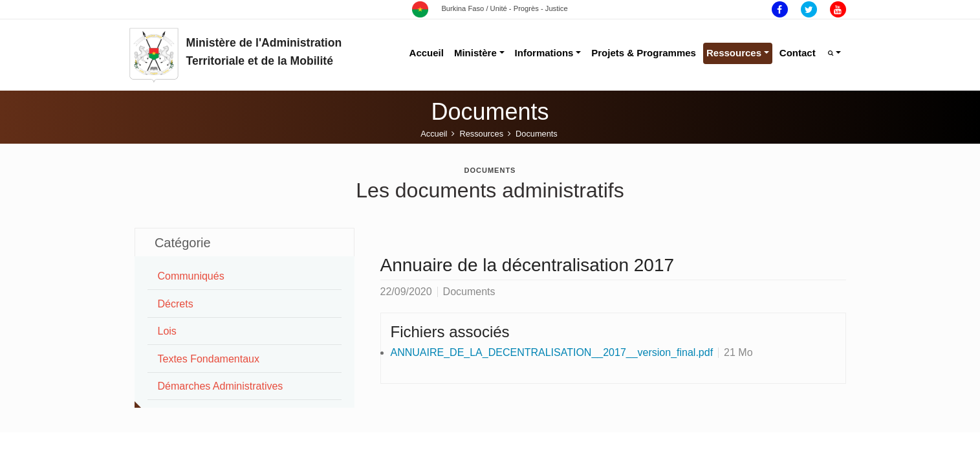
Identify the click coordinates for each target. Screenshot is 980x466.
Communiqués (191, 276)
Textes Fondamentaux (209, 359)
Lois (167, 331)
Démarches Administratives (221, 386)
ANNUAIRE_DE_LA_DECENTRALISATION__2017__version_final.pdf (552, 352)
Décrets (176, 304)
